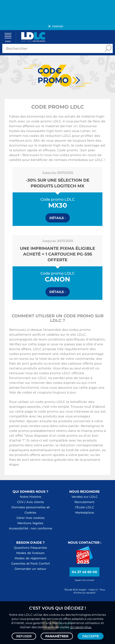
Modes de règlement (31, 558)
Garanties (18, 563)
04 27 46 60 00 (84, 572)
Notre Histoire (31, 497)
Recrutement (84, 502)
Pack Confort (40, 563)
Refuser (24, 636)
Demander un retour (30, 569)
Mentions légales (30, 523)
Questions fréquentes (31, 548)
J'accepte (91, 636)
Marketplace (85, 512)
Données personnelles (29, 507)
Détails (58, 218)
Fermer (58, 26)
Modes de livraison (30, 553)
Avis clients (35, 502)
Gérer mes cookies (31, 518)
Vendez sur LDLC (85, 497)
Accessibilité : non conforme (31, 528)
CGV (20, 502)
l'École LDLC (84, 507)
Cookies (30, 512)
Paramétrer (57, 636)
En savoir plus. (81, 627)
